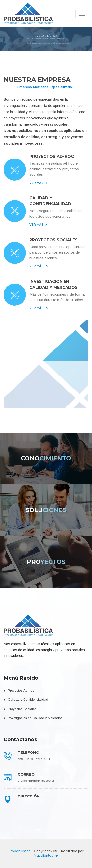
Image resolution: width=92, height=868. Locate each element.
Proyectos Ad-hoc (21, 690)
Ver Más (39, 183)
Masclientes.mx (46, 856)
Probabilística (20, 851)
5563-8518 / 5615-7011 (34, 759)
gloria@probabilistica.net (36, 781)
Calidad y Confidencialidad (28, 700)
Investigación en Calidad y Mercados (35, 718)
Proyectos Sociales (22, 709)
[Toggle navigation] (82, 14)
